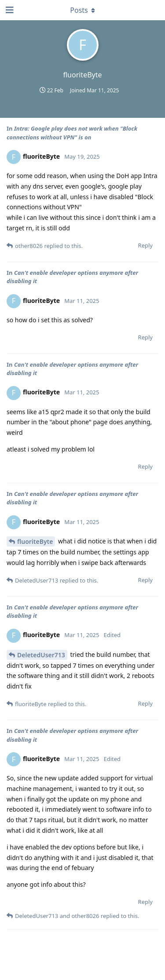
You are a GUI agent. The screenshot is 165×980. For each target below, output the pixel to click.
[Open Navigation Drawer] (9, 10)
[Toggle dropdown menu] (83, 10)
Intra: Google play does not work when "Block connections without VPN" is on (72, 133)
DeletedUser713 (41, 655)
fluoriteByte (35, 541)
